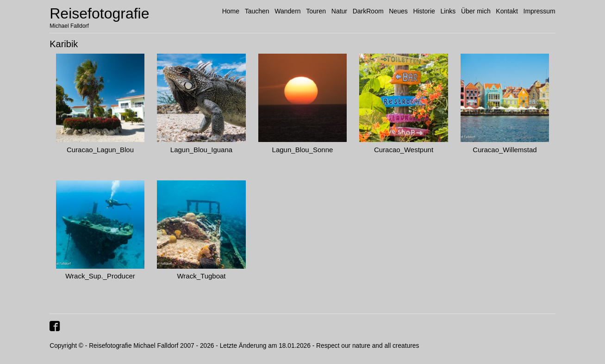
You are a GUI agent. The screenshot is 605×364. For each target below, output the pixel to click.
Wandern (287, 11)
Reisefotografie (99, 13)
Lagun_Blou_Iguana (201, 150)
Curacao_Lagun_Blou (100, 150)
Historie (424, 11)
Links (448, 11)
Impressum (540, 11)
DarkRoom (368, 11)
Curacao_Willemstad (505, 150)
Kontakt (507, 11)
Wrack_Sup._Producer (100, 276)
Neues (398, 11)
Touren (316, 11)
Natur (339, 11)
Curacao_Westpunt (404, 150)
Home (231, 11)
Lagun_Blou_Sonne (303, 150)
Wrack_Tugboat (201, 276)
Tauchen (257, 11)
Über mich (476, 11)
